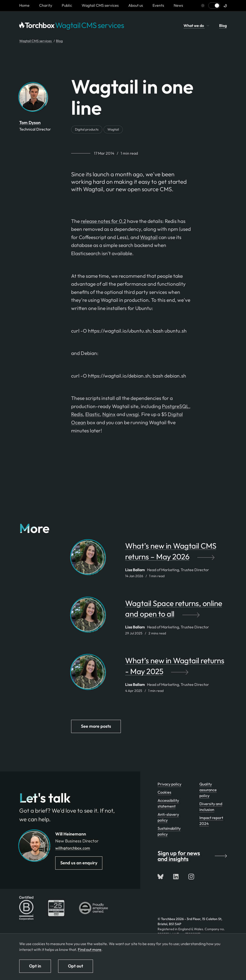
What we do (197, 25)
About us (136, 5)
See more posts (96, 726)
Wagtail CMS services (100, 5)
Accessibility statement (168, 803)
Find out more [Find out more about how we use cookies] (90, 949)
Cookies (164, 792)
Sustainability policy (169, 831)
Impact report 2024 (211, 821)
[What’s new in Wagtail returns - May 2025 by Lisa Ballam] (176, 668)
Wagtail (113, 129)
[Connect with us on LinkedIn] (176, 877)
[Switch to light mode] (214, 6)
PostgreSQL (175, 406)
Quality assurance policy (208, 790)
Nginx (109, 414)
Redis (77, 414)
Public (67, 5)
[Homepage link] (24, 5)
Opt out (76, 966)
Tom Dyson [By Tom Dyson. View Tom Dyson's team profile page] (30, 123)
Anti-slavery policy (168, 817)
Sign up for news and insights (192, 856)
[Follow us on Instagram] (191, 877)
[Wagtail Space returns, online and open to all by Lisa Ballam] (176, 611)
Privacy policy (169, 784)
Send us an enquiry (79, 863)
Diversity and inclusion (211, 807)
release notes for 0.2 (103, 221)
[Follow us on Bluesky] (160, 877)
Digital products (87, 129)
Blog (223, 25)
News (178, 5)
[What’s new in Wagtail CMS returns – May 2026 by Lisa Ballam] (176, 554)
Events (158, 5)
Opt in (35, 966)
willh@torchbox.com (73, 848)
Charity (46, 5)
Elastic (93, 414)
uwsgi (132, 414)
